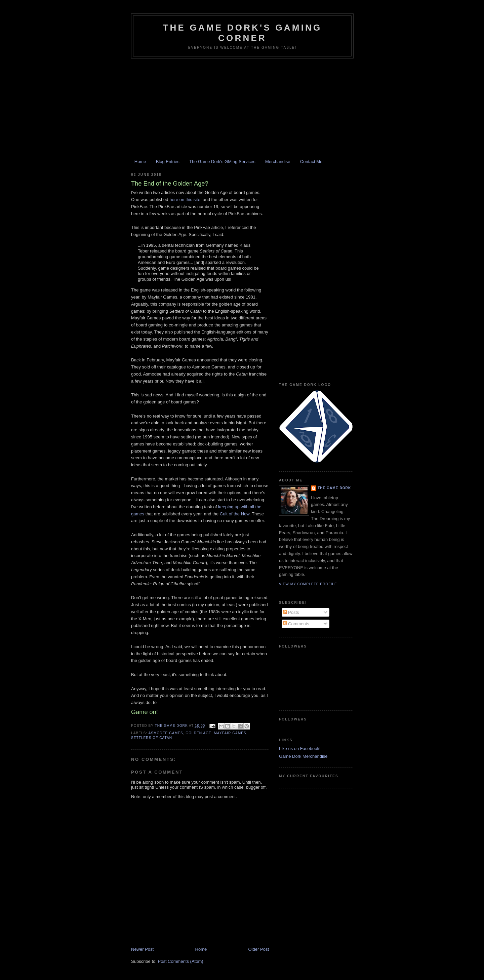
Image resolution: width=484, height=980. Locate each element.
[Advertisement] (242, 109)
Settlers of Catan (152, 738)
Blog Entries (168, 162)
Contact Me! (312, 162)
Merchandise (278, 162)
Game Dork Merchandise (303, 756)
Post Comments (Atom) (181, 961)
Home (140, 162)
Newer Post (142, 949)
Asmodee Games (166, 733)
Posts (291, 612)
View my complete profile (308, 584)
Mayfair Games (230, 733)
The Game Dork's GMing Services (222, 162)
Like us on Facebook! (300, 749)
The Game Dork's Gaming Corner (242, 33)
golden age (198, 733)
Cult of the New (235, 514)
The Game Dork (334, 488)
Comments (296, 624)
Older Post (259, 949)
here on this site (185, 200)
